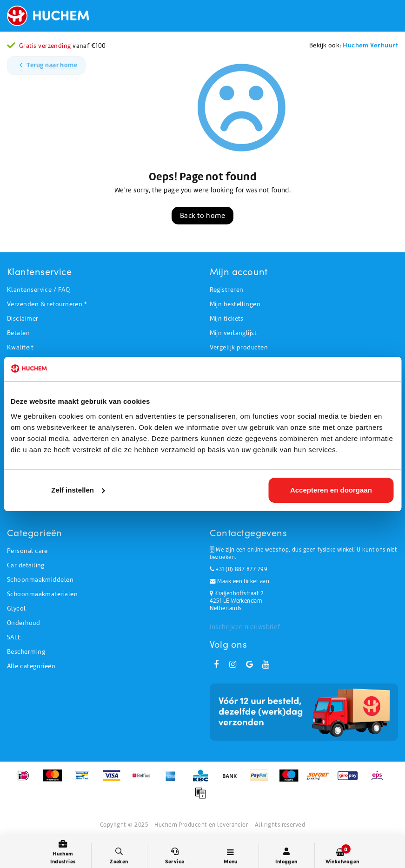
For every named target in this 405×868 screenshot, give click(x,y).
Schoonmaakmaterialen (42, 594)
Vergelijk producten (239, 347)
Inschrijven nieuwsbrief (245, 627)
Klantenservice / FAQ (38, 290)
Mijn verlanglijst (233, 333)
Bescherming (26, 652)
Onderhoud (23, 623)
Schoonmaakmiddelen (40, 580)
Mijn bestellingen (235, 304)
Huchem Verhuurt (370, 45)
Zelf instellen (78, 490)
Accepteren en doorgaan (331, 490)
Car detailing (26, 565)
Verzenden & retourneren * (47, 304)
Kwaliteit (20, 347)
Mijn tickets (227, 319)
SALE (14, 637)
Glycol (17, 608)
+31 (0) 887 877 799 (239, 569)
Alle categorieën (31, 666)
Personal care (27, 551)
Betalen (18, 333)
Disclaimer (23, 319)
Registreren (227, 290)
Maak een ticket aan (239, 581)
